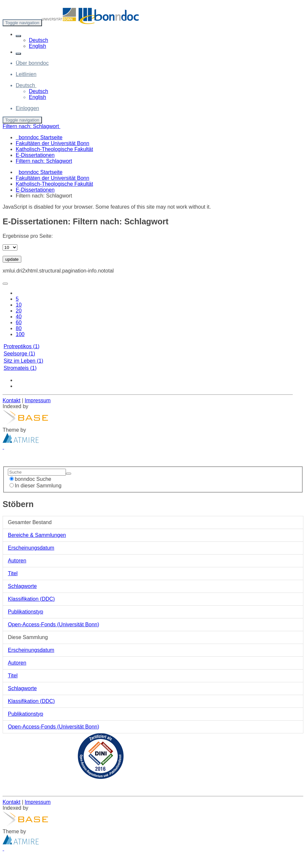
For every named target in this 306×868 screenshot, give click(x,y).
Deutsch (39, 40)
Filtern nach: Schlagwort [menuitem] (44, 161)
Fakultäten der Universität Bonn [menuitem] (52, 143)
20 (19, 311)
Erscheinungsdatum (31, 548)
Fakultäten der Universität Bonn (52, 178)
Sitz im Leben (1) (23, 361)
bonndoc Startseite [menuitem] (39, 137)
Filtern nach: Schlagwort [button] (31, 126)
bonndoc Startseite (41, 172)
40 (19, 317)
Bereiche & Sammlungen (37, 535)
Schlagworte (22, 586)
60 (19, 322)
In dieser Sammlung (35, 486)
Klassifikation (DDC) (31, 599)
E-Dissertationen (35, 190)
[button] (18, 36)
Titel (13, 573)
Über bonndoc (32, 63)
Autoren (17, 561)
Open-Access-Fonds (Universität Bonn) (53, 624)
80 (19, 328)
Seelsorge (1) (19, 354)
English (37, 46)
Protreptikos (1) (21, 346)
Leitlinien (26, 74)
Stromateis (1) (20, 368)
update (12, 259)
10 (19, 305)
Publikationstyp (26, 612)
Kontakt (11, 400)
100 (20, 334)
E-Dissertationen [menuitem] (35, 155)
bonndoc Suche (30, 479)
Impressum (38, 400)
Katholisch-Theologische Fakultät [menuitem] (54, 149)
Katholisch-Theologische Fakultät (54, 184)
